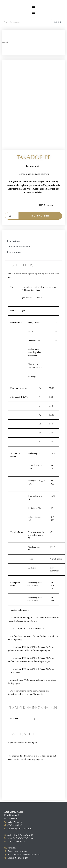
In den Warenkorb (41, 216)
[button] (34, 7)
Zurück (5, 43)
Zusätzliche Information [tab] (19, 247)
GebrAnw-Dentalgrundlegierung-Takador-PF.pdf (35, 274)
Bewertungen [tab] (14, 252)
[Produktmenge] (12, 216)
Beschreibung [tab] (14, 241)
